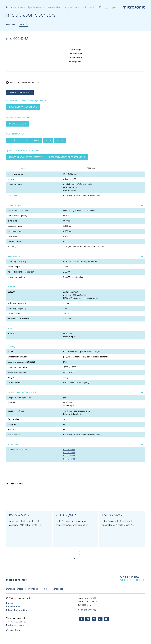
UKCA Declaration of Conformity (66, 157)
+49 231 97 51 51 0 (88, 610)
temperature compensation (20, 398)
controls (12, 403)
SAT (11, 141)
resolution (12, 236)
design (11, 179)
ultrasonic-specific (16, 205)
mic (45, 589)
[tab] (75, 205)
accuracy (12, 247)
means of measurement (18, 211)
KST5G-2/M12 (69, 456)
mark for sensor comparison (25, 83)
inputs (11, 329)
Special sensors (36, 8)
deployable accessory (17, 450)
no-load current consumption (21, 272)
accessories (13, 445)
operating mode (15, 184)
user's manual (17, 124)
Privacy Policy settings (18, 610)
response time (14, 314)
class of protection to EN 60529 (22, 362)
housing (11, 347)
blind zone (12, 221)
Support (68, 8)
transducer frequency (17, 216)
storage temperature (17, 372)
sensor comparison (19, 93)
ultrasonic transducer (17, 357)
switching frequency (17, 309)
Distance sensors (15, 8)
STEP (24, 141)
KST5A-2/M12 (69, 450)
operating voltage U (17, 262)
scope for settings (16, 411)
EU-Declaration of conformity (25, 157)
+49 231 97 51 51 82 (17, 622)
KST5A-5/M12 (69, 453)
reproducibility (14, 242)
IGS (36, 141)
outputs (11, 287)
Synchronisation (15, 419)
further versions (15, 383)
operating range (15, 226)
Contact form (13, 630)
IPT (47, 141)
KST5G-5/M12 (69, 459)
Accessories (54, 8)
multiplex (12, 424)
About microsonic (85, 8)
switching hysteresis (17, 303)
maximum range (15, 231)
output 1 (12, 292)
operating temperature (18, 367)
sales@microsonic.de (19, 625)
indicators (12, 430)
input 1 (11, 334)
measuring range (15, 174)
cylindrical (33, 589)
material (11, 352)
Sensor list (24, 24)
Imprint (10, 603)
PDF (59, 141)
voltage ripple (14, 267)
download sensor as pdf (22, 107)
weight (11, 378)
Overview (10, 24)
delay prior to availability (19, 319)
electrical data (14, 257)
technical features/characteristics (23, 392)
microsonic (17, 581)
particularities (14, 196)
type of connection (16, 277)
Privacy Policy (13, 607)
